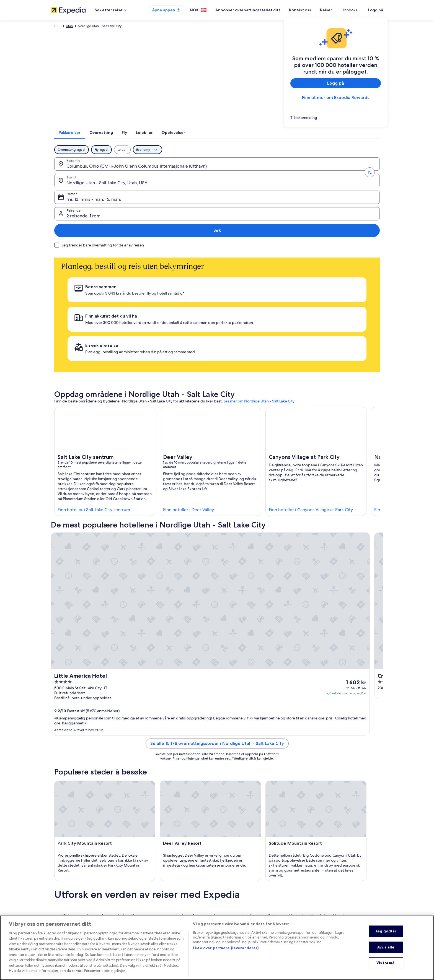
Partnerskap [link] (60, 880)
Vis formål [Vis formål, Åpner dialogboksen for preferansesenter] (386, 967)
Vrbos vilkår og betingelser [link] (243, 867)
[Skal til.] (166, 171)
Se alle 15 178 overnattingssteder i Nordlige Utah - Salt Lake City (217, 550)
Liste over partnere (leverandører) (226, 952)
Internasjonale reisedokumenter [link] (332, 889)
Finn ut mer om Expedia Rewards (336, 98)
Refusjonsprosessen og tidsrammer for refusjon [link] (344, 871)
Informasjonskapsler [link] (237, 893)
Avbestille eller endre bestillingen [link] (334, 862)
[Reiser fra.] (94, 171)
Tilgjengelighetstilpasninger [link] (243, 876)
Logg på (376, 10)
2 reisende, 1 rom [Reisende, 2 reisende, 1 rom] (319, 173)
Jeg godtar (386, 935)
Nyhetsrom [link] (59, 907)
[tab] (165, 140)
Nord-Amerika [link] (106, 27)
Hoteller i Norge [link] (149, 862)
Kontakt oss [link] (317, 854)
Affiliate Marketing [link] (65, 898)
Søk (365, 171)
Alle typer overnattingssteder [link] (159, 907)
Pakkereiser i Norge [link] (151, 880)
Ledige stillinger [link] (63, 862)
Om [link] (54, 854)
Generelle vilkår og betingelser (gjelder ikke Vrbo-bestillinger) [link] (260, 856)
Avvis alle (386, 951)
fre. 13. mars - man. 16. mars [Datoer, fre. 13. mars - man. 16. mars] (242, 173)
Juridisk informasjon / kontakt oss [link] (247, 911)
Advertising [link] (60, 889)
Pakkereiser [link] (81, 27)
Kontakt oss (314, 10)
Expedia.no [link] (59, 27)
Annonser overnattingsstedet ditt (262, 10)
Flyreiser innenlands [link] (152, 889)
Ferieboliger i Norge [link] (152, 871)
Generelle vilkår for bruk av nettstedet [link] (251, 902)
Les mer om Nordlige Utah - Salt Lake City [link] (259, 294)
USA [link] (125, 27)
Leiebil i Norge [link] (148, 898)
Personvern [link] (231, 885)
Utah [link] (136, 27)
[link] (336, 118)
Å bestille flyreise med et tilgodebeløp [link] (338, 880)
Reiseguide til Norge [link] (152, 854)
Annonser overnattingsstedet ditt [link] (76, 871)
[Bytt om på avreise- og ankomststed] (130, 171)
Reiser (340, 10)
